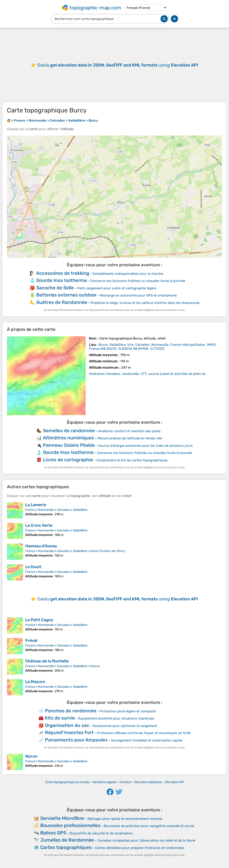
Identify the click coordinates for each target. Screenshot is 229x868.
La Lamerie (36, 505)
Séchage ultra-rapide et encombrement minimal (125, 819)
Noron (31, 756)
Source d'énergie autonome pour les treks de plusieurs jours (145, 446)
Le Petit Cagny (39, 620)
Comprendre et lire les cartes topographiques (132, 460)
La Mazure (35, 682)
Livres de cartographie (68, 460)
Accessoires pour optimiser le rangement (125, 726)
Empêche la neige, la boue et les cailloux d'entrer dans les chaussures (145, 303)
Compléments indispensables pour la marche (128, 274)
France (30, 510)
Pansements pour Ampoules (76, 740)
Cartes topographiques (66, 847)
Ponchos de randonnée (71, 711)
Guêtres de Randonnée (62, 302)
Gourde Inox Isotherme (62, 280)
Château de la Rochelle (47, 661)
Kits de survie (60, 718)
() (153, 347)
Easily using (118, 65)
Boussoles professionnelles (70, 825)
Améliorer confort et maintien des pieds (129, 431)
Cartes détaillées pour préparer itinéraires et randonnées (140, 848)
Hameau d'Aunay (41, 546)
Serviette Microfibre (62, 818)
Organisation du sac (67, 725)
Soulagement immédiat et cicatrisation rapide (147, 740)
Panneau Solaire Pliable (69, 445)
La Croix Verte (39, 525)
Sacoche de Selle (55, 288)
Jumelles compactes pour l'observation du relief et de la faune (146, 840)
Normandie (46, 510)
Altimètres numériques (68, 438)
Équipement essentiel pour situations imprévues (116, 718)
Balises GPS (53, 833)
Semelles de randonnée (69, 431)
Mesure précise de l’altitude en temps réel (130, 438)
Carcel (95, 666)
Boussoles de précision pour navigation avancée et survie (149, 826)
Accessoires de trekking (63, 273)
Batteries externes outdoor (66, 295)
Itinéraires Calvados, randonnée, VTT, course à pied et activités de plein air (147, 374)
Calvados (63, 510)
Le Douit (33, 567)
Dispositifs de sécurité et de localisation (101, 833)
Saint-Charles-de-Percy (108, 551)
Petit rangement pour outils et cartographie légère (117, 288)
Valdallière (80, 510)
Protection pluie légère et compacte (128, 711)
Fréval (31, 640)
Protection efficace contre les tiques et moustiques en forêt (144, 733)
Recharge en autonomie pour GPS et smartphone (138, 295)
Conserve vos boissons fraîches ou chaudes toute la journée (138, 281)
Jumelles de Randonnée (67, 840)
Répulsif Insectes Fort (69, 732)
